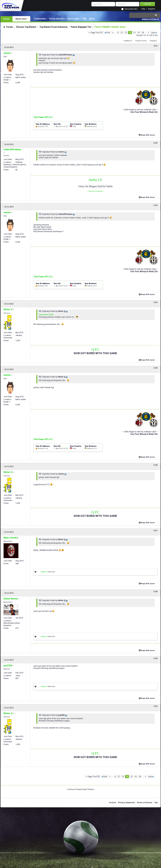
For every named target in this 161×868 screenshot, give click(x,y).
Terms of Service (145, 803)
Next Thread (88, 789)
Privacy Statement (126, 803)
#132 (156, 143)
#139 (156, 658)
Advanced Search (150, 19)
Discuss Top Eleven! (26, 27)
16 (139, 33)
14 (130, 33)
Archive (113, 803)
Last (154, 33)
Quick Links (73, 19)
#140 (156, 706)
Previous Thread (75, 789)
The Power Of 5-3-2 (43, 117)
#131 (156, 46)
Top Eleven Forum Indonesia (53, 27)
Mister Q (44, 572)
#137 (156, 531)
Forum (6, 19)
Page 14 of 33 (97, 33)
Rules (92, 19)
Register (152, 9)
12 (122, 33)
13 (126, 33)
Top (156, 803)
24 (143, 33)
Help (143, 9)
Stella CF (95, 180)
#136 (156, 465)
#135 (156, 368)
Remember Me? (131, 9)
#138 (156, 592)
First (107, 33)
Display (153, 41)
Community (40, 19)
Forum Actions (56, 19)
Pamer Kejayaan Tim (81, 27)
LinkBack (127, 41)
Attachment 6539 (46, 315)
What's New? (21, 19)
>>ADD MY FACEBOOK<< (95, 191)
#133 (156, 205)
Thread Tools (140, 41)
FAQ (84, 19)
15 (134, 33)
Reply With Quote (147, 135)
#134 (156, 302)
